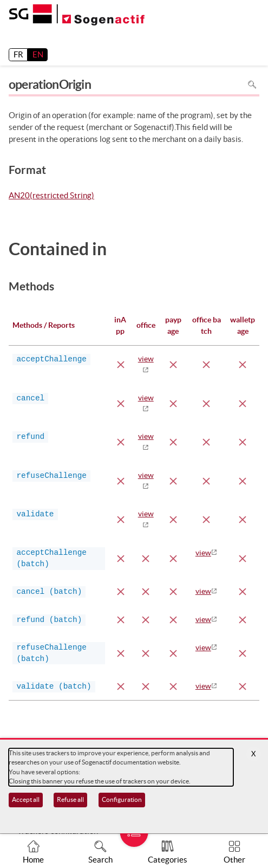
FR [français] (18, 54)
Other (234, 860)
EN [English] (38, 54)
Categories (168, 860)
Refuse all (70, 799)
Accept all (26, 799)
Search (100, 860)
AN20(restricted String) (51, 196)
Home (33, 860)
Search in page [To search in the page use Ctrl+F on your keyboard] (252, 84)
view (203, 553)
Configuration (122, 799)
